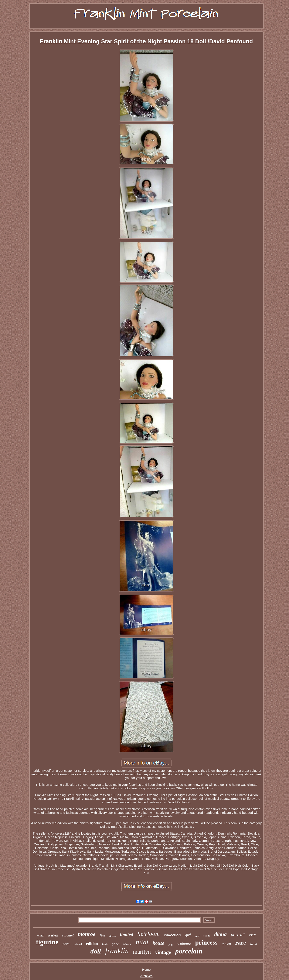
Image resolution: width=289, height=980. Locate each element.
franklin (117, 951)
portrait (238, 935)
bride (105, 944)
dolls (171, 945)
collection (172, 935)
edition (92, 944)
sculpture (184, 944)
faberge (127, 944)
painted (78, 944)
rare (241, 943)
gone (115, 944)
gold (197, 936)
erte (252, 935)
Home (146, 969)
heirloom (149, 934)
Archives (146, 976)
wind (40, 935)
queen (226, 944)
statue (207, 936)
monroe (87, 934)
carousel (68, 935)
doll (96, 951)
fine (102, 935)
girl (188, 935)
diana (220, 934)
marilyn (142, 952)
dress (113, 936)
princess (206, 942)
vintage (163, 952)
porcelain (189, 951)
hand (253, 944)
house (159, 943)
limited (126, 934)
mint (142, 942)
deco (66, 944)
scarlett (53, 935)
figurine (47, 942)
